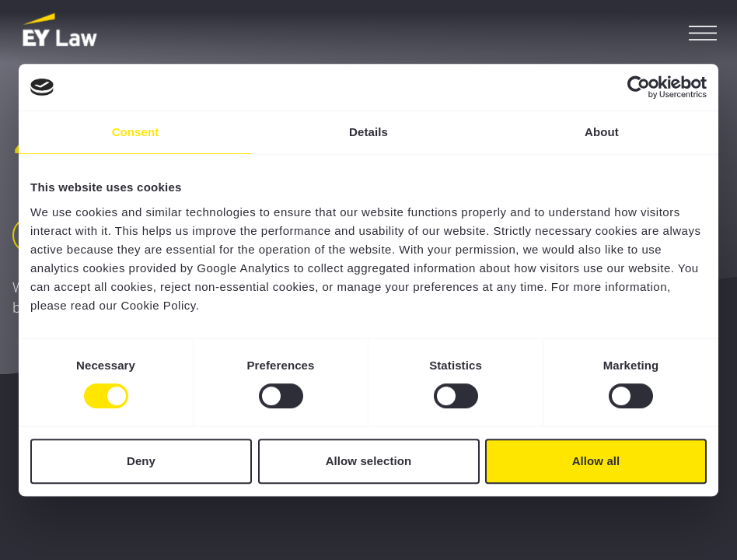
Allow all (596, 461)
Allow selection (369, 461)
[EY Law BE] (61, 31)
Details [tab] (368, 132)
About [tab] (602, 132)
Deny (141, 461)
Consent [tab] (136, 132)
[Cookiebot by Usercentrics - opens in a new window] (639, 87)
